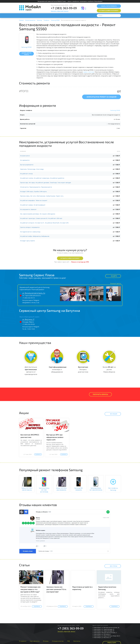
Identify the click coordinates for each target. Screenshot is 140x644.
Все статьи (112, 566)
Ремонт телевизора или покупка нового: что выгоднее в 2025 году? (30, 589)
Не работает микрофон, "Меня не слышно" (34, 200)
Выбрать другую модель (26, 54)
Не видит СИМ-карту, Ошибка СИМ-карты (33, 192)
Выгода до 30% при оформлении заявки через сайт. (55, 437)
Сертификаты (35, 641)
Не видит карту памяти (27, 241)
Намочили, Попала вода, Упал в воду (32, 169)
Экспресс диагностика (83, 369)
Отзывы (46, 641)
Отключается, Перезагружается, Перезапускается (36, 187)
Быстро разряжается (27, 165)
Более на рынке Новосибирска (109, 369)
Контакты (77, 641)
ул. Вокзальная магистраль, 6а (34, 293)
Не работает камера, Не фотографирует (33, 205)
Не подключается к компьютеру (30, 232)
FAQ (68, 641)
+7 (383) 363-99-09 (64, 8)
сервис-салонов (89, 72)
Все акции (112, 414)
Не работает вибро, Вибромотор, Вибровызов (35, 236)
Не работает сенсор (26, 174)
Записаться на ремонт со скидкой (102, 97)
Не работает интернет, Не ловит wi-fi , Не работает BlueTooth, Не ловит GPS (44, 223)
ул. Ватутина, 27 (28, 319)
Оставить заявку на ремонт (70, 258)
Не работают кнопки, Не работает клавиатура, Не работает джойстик (42, 178)
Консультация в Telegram (31, 300)
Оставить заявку (109, 11)
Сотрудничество (58, 641)
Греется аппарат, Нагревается (30, 227)
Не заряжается (25, 160)
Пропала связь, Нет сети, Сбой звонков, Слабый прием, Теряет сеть (42, 196)
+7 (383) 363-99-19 (29, 298)
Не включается (25, 156)
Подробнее (38, 454)
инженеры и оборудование (58, 369)
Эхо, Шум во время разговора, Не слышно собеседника (38, 214)
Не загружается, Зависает (28, 209)
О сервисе (23, 641)
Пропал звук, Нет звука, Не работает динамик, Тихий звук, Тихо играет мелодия (46, 183)
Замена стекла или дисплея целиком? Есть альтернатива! (56, 589)
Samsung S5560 (115, 110)
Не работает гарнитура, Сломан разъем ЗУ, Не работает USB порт (41, 218)
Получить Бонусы (100, 394)
